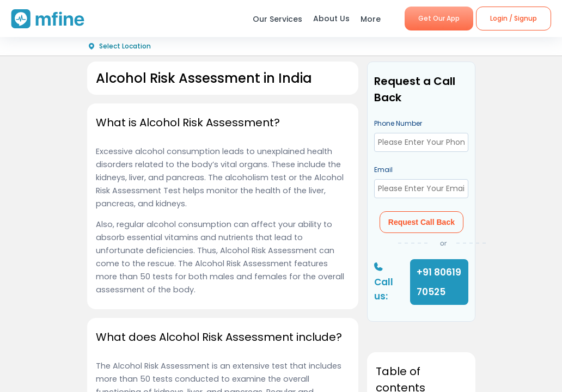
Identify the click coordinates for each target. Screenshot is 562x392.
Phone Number (398, 123)
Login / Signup (514, 18)
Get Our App (439, 18)
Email (383, 170)
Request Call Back (421, 222)
